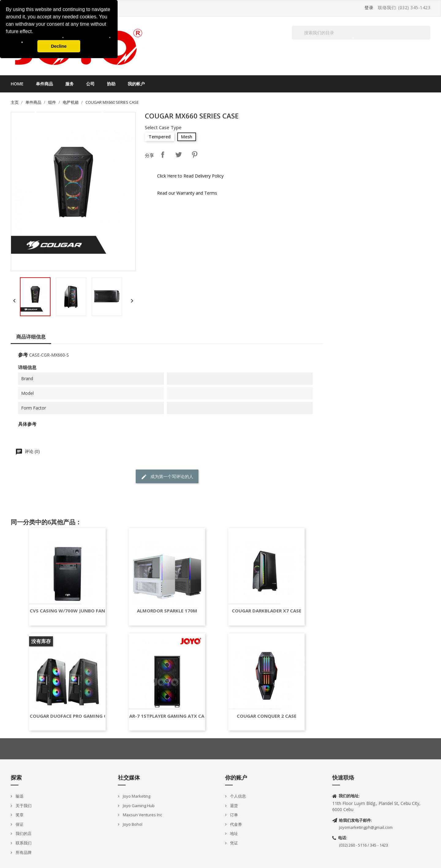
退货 (234, 806)
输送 (19, 796)
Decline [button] (59, 46)
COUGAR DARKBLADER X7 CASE (267, 611)
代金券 (236, 824)
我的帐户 (136, 84)
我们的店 (23, 833)
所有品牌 (23, 852)
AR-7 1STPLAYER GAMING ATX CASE (169, 716)
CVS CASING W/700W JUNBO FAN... (69, 611)
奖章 (19, 815)
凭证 (234, 843)
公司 (90, 84)
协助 (111, 84)
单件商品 (44, 84)
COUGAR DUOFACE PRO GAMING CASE (72, 716)
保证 (19, 824)
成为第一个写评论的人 (167, 477)
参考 (23, 355)
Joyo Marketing (136, 796)
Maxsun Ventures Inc (142, 815)
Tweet (179, 155)
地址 (234, 833)
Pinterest (194, 155)
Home (17, 84)
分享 (163, 155)
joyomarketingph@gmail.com (366, 827)
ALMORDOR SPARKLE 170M (167, 611)
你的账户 (236, 777)
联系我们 (23, 843)
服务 (70, 84)
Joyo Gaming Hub (138, 806)
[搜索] (361, 33)
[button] (35, 32)
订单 (234, 815)
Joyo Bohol (132, 824)
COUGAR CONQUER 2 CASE (267, 716)
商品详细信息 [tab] (31, 337)
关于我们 (23, 806)
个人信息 (237, 796)
